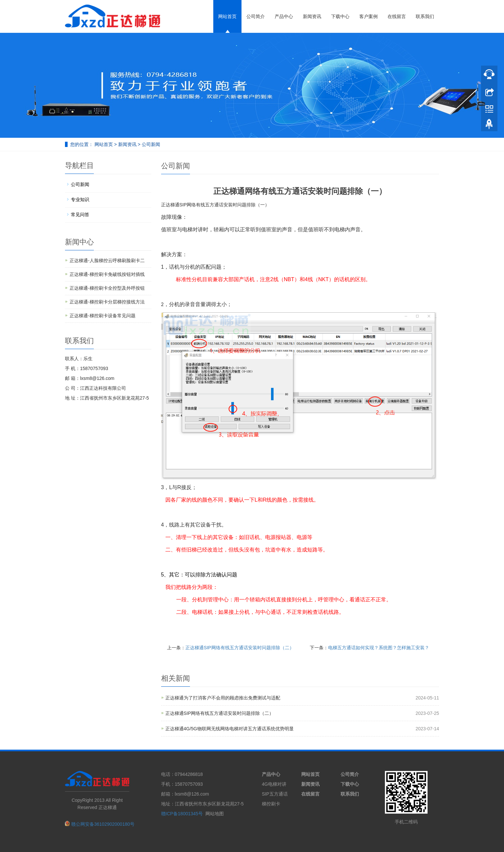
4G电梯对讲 (274, 784)
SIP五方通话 (275, 794)
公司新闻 (150, 144)
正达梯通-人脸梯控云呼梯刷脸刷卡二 (107, 260)
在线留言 (397, 16)
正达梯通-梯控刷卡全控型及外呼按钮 (107, 288)
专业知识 (80, 199)
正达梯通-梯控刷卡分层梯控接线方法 (107, 302)
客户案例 (368, 16)
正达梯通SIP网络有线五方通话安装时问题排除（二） (240, 648)
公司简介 (256, 16)
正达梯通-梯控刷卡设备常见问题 (103, 316)
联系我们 (425, 16)
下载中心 (340, 16)
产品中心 (284, 16)
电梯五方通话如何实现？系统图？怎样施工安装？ (379, 648)
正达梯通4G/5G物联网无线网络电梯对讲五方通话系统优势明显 (230, 729)
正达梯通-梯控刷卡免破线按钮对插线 (107, 274)
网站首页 (227, 16)
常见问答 (80, 215)
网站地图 (215, 814)
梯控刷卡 (271, 804)
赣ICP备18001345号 (182, 814)
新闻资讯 (312, 16)
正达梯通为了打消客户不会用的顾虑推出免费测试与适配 (223, 698)
